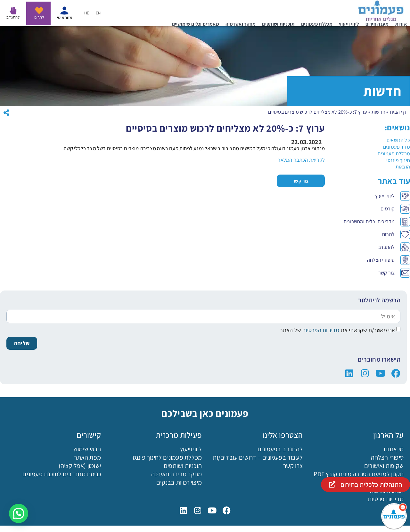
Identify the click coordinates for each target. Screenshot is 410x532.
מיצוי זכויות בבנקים (179, 482)
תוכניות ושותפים (278, 24)
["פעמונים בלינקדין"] (349, 373)
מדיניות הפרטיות (320, 330)
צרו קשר (293, 466)
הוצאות (403, 167)
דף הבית (398, 112)
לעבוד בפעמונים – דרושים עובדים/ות (258, 457)
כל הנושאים (398, 140)
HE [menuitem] (87, 13)
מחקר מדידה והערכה (176, 474)
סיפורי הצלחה (387, 457)
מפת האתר (87, 457)
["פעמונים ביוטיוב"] (381, 373)
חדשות (378, 112)
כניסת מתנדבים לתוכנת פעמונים (62, 474)
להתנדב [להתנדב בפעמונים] (13, 17)
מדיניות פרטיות (386, 499)
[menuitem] (98, 13)
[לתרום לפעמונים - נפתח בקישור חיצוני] (39, 11)
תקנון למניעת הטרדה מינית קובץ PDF (359, 474)
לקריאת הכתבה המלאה (301, 160)
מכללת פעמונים (317, 24)
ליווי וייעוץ (349, 24)
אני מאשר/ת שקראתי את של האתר (338, 330)
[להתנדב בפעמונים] (13, 11)
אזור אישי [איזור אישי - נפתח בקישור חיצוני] (65, 17)
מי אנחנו (394, 449)
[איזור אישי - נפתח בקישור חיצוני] (64, 11)
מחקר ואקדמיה (241, 24)
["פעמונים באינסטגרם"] (365, 373)
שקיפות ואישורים (384, 466)
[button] (19, 513)
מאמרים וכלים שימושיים (196, 24)
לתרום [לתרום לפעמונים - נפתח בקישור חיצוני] (39, 17)
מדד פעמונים (397, 147)
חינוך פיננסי (398, 160)
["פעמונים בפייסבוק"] (396, 373)
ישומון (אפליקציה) (80, 466)
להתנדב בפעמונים (280, 449)
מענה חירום (377, 24)
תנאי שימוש (87, 449)
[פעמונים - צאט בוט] (394, 516)
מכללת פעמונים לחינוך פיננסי (167, 457)
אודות (401, 24)
